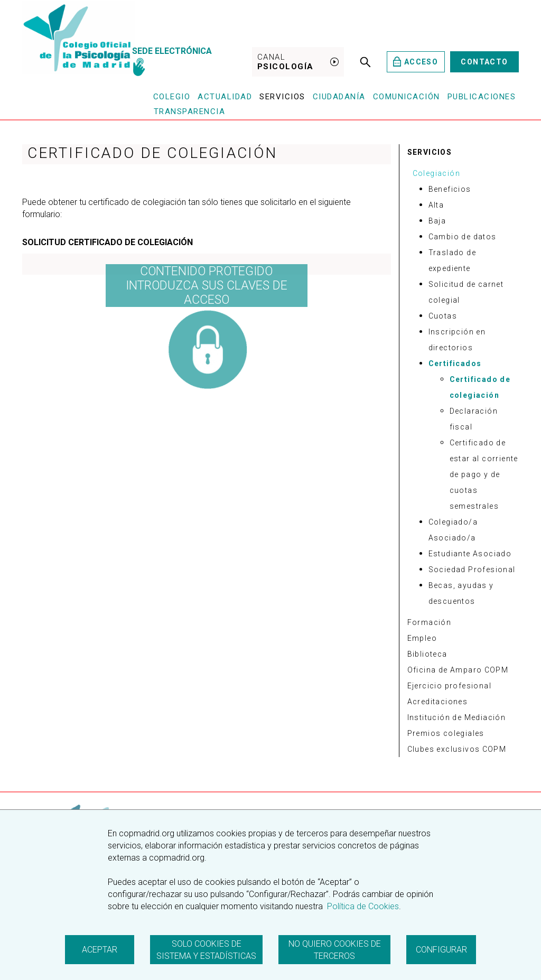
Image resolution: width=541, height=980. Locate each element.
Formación (430, 622)
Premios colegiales (446, 733)
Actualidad (225, 97)
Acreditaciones (438, 702)
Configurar (441, 950)
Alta (436, 205)
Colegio (172, 97)
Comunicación (407, 97)
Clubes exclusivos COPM (457, 749)
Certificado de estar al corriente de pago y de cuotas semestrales (484, 474)
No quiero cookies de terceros (335, 950)
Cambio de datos (463, 237)
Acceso (416, 62)
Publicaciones (482, 97)
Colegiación (436, 173)
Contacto (484, 62)
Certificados (455, 363)
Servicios (282, 97)
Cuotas (443, 316)
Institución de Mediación (457, 717)
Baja (437, 221)
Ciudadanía (339, 97)
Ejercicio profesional (449, 686)
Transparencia (190, 111)
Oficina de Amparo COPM (458, 670)
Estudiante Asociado (470, 554)
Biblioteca (427, 654)
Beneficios (450, 189)
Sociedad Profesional (472, 570)
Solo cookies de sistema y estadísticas (206, 950)
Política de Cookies (362, 906)
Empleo (422, 638)
